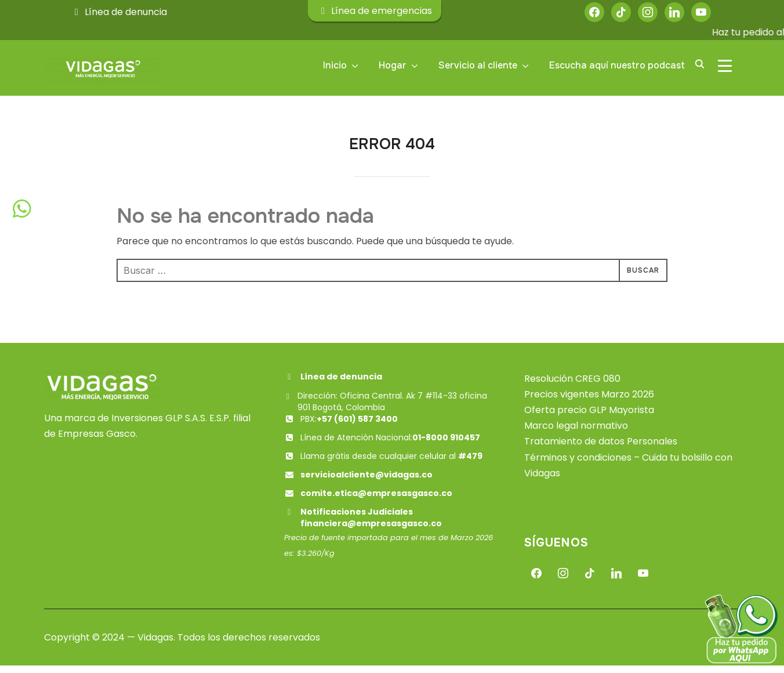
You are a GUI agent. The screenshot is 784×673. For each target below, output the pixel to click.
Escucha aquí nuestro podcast (617, 65)
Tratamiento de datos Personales (601, 449)
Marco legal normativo (576, 433)
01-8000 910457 (446, 445)
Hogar (393, 65)
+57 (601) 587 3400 (357, 426)
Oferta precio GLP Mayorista (589, 417)
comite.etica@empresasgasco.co (376, 501)
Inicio (335, 65)
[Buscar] (699, 63)
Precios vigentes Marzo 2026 (589, 402)
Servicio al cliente (478, 65)
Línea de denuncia (119, 12)
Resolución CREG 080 (572, 386)
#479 (470, 464)
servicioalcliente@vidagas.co (366, 482)
